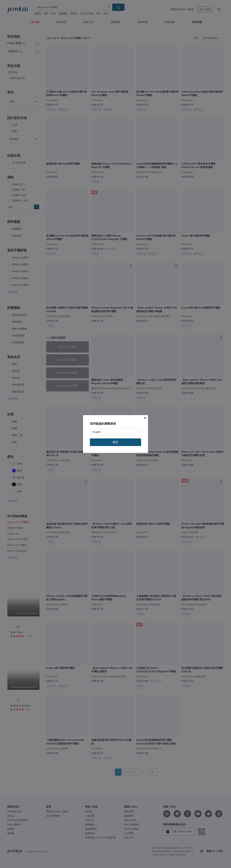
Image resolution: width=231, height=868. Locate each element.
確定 (115, 442)
